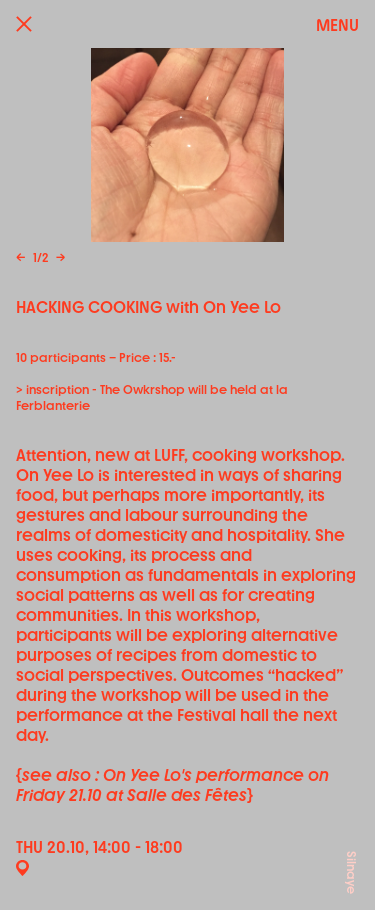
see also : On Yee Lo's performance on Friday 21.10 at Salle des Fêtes (172, 785)
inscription (57, 390)
